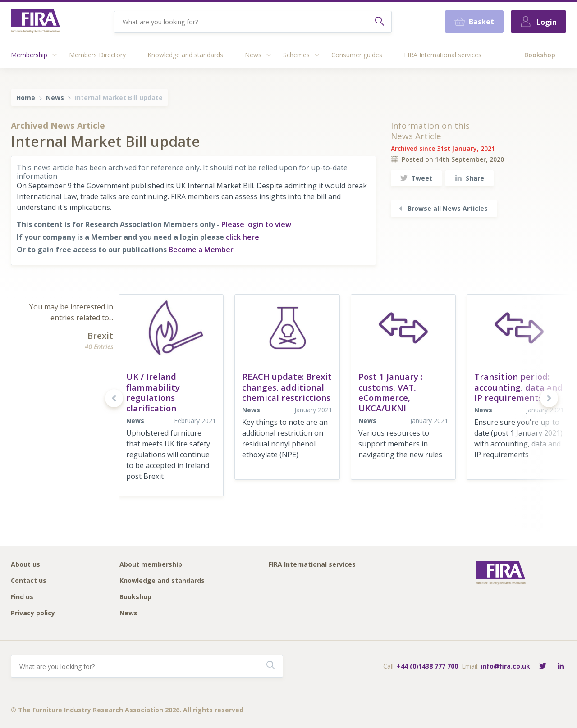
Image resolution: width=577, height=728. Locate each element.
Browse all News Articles (442, 208)
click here (243, 237)
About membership (151, 565)
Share (469, 178)
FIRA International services (443, 55)
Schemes (296, 55)
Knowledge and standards (185, 55)
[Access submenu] (55, 55)
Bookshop (540, 55)
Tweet (416, 178)
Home (26, 98)
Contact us (29, 581)
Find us (22, 597)
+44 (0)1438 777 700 (427, 666)
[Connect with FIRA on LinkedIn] (561, 667)
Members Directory (97, 55)
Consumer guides (357, 55)
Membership (29, 55)
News (253, 55)
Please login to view (256, 224)
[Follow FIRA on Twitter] (543, 667)
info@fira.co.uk (505, 666)
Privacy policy (33, 613)
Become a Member (201, 250)
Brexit (100, 335)
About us (25, 565)
